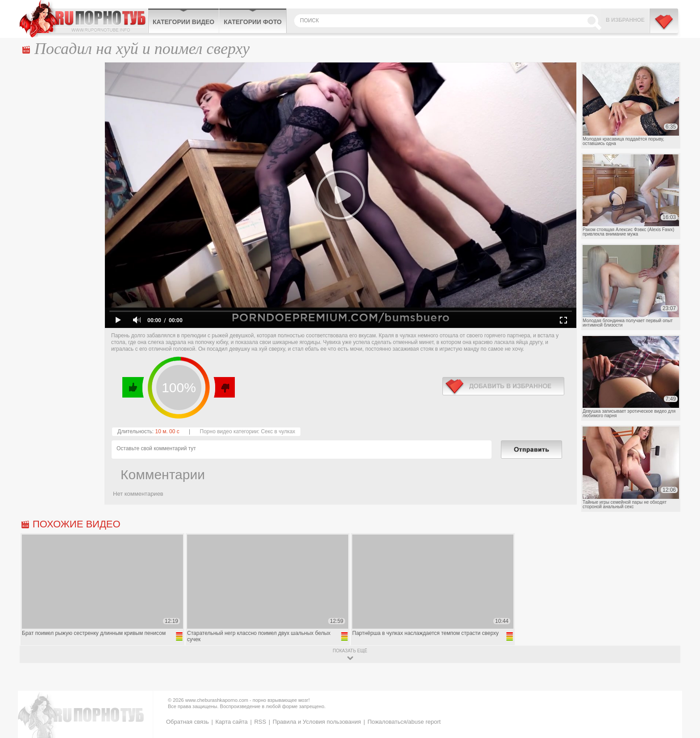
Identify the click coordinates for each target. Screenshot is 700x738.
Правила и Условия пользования (317, 722)
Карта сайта (231, 722)
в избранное (503, 386)
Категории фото (253, 22)
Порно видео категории (229, 431)
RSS (260, 722)
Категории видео (183, 22)
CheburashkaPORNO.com (84, 19)
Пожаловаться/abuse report (404, 722)
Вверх (683, 694)
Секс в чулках (278, 431)
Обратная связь (187, 722)
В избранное (625, 20)
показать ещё (350, 651)
